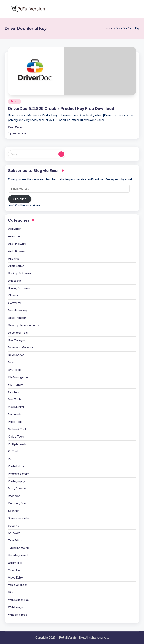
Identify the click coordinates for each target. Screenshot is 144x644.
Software (14, 533)
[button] (61, 154)
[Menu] (137, 9)
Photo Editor (16, 466)
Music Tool (15, 422)
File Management (19, 377)
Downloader (16, 355)
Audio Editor (16, 266)
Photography (16, 481)
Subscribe (20, 199)
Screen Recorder (19, 518)
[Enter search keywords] (37, 154)
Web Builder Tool (19, 600)
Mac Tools (15, 399)
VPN (11, 592)
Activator (14, 229)
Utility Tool (15, 563)
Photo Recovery (18, 474)
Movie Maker (16, 407)
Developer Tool (18, 333)
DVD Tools (15, 370)
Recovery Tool (17, 503)
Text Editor (15, 540)
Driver (14, 101)
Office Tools (16, 437)
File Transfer (16, 385)
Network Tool (17, 429)
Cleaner (13, 296)
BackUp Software (20, 273)
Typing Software (19, 548)
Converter (15, 303)
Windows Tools (18, 615)
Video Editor (16, 578)
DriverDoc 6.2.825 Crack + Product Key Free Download (61, 108)
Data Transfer (17, 318)
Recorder (14, 496)
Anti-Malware (17, 244)
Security (13, 526)
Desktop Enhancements (24, 325)
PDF (11, 459)
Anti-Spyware (17, 251)
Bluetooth (15, 281)
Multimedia (15, 414)
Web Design (16, 607)
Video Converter (19, 570)
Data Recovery (18, 311)
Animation (15, 236)
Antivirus (14, 259)
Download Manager (21, 348)
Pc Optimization (19, 444)
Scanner (13, 511)
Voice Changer (18, 585)
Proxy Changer (17, 489)
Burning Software (19, 288)
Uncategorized (18, 555)
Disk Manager (17, 340)
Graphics (14, 392)
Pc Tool (13, 451)
